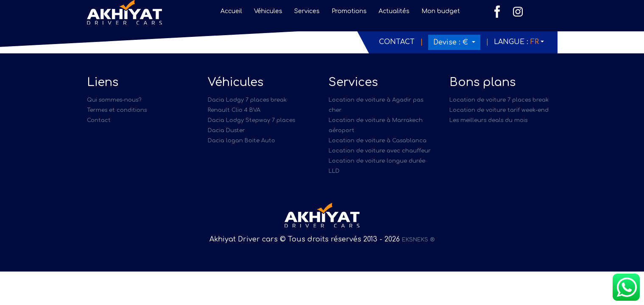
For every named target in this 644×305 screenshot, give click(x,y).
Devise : (452, 42)
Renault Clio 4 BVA (234, 110)
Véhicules (268, 11)
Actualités (394, 11)
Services (307, 11)
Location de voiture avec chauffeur (380, 151)
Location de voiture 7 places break (499, 100)
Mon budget (441, 11)
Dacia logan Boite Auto (241, 141)
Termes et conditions (117, 110)
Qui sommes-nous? (114, 100)
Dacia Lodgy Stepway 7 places (251, 120)
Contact (397, 42)
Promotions (349, 11)
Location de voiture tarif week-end (499, 110)
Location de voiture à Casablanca (378, 141)
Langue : (516, 42)
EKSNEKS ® (418, 240)
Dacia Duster (226, 130)
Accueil (231, 11)
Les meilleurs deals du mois (488, 120)
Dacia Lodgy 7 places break (247, 100)
